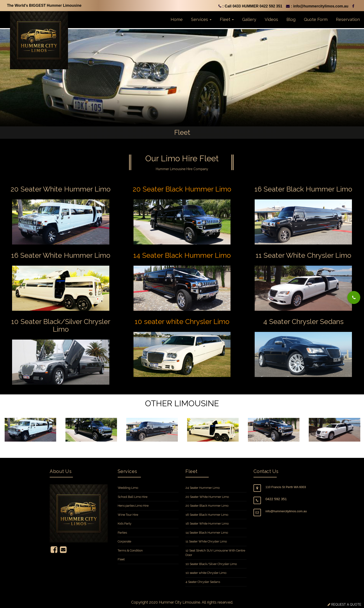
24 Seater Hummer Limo (203, 488)
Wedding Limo (128, 488)
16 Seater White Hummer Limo (207, 524)
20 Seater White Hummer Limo (207, 497)
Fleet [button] (227, 19)
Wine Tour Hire (128, 515)
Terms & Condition (130, 550)
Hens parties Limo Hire (133, 506)
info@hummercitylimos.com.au (286, 511)
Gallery (249, 19)
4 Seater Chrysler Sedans (203, 582)
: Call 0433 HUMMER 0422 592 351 (250, 6)
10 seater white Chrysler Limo (206, 573)
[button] (354, 297)
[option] (30, 430)
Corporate (124, 541)
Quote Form (316, 19)
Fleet (121, 559)
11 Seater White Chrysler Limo (206, 541)
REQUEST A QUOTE (346, 605)
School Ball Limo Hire (133, 497)
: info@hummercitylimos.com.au (317, 6)
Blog (291, 19)
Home (177, 19)
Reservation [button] (348, 19)
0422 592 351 (276, 499)
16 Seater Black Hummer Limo (207, 515)
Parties (122, 533)
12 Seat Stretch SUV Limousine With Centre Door (215, 553)
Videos (271, 19)
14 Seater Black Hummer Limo (207, 533)
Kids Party (125, 524)
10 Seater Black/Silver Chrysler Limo (211, 564)
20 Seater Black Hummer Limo (207, 506)
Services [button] (201, 19)
